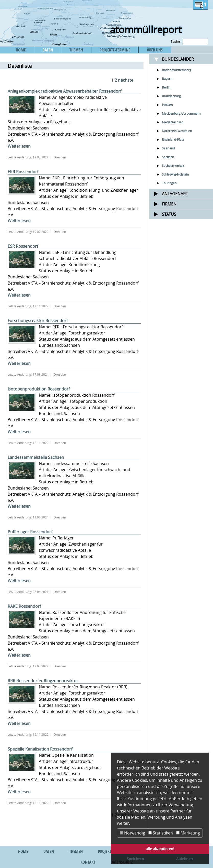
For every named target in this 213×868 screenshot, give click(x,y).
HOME (21, 50)
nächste (126, 80)
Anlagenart (175, 194)
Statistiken (161, 833)
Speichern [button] (135, 859)
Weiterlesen (19, 146)
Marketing (188, 833)
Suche (175, 41)
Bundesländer (178, 59)
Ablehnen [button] (185, 859)
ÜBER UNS (155, 50)
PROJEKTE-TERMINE (115, 50)
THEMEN (76, 50)
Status (169, 214)
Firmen (169, 204)
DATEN (48, 50)
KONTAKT (88, 862)
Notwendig (132, 833)
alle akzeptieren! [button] (160, 849)
